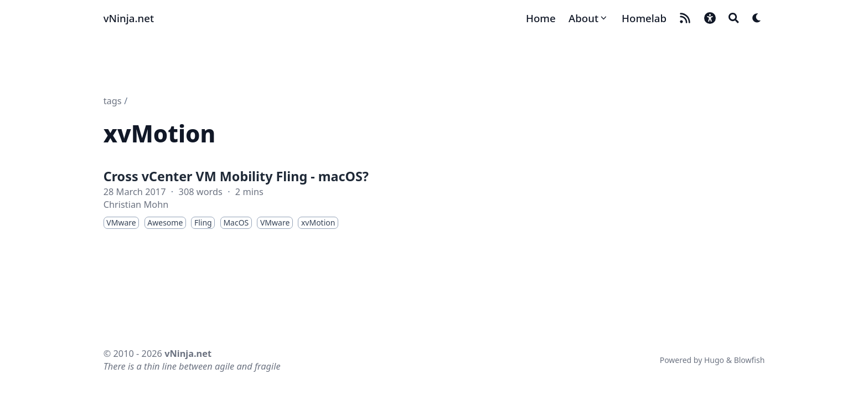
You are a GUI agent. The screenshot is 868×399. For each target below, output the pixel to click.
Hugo (714, 360)
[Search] (734, 18)
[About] (589, 18)
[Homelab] (644, 18)
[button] (710, 18)
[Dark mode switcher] (757, 18)
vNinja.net (129, 18)
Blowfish (750, 360)
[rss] (685, 18)
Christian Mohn (136, 204)
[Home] (541, 18)
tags (113, 101)
